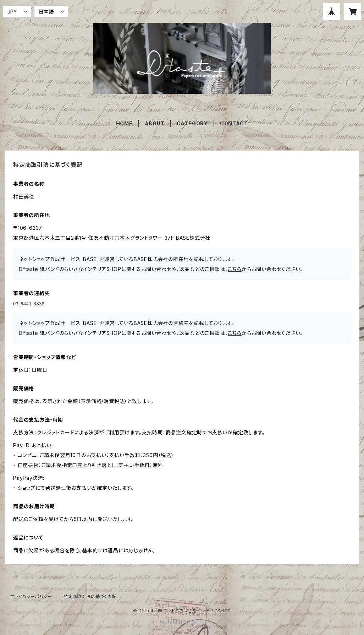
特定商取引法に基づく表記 (90, 596)
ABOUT (155, 123)
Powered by (182, 622)
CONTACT (234, 123)
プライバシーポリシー (31, 596)
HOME (124, 123)
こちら (235, 269)
